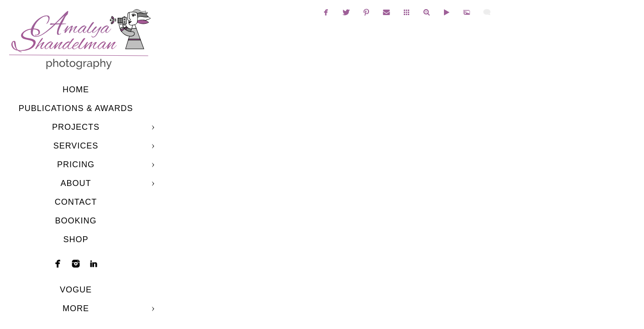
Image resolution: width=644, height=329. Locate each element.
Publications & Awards (76, 108)
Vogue (76, 290)
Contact (76, 202)
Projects (76, 127)
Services (76, 146)
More (76, 308)
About (76, 183)
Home (76, 90)
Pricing (76, 164)
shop (76, 239)
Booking (76, 221)
